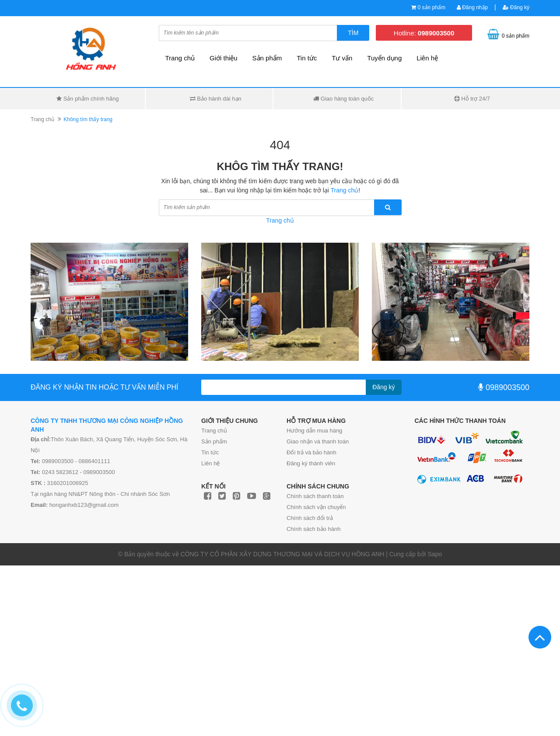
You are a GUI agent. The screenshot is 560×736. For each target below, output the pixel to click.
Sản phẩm (214, 441)
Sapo (435, 554)
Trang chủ (180, 58)
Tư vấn (342, 58)
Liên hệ (210, 463)
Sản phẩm (267, 58)
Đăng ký (516, 7)
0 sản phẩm (432, 7)
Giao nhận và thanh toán (318, 441)
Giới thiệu (224, 58)
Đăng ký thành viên (311, 463)
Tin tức (210, 452)
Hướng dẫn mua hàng (314, 431)
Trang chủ (214, 431)
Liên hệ (427, 58)
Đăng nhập (472, 7)
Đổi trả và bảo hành (311, 452)
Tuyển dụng (384, 58)
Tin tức (307, 58)
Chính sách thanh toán (315, 496)
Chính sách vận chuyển (316, 507)
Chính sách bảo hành (313, 529)
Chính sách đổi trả (310, 518)
